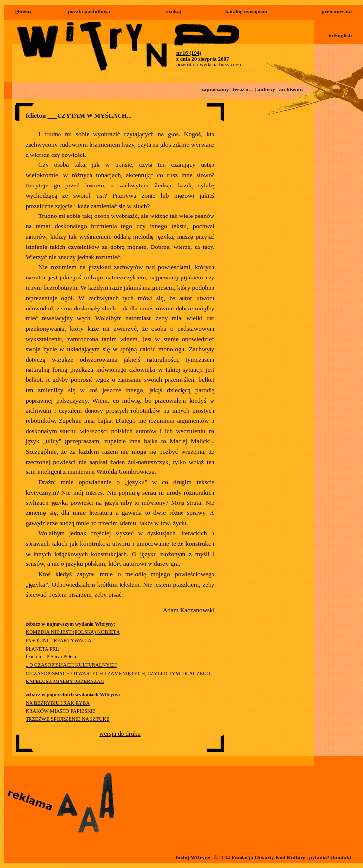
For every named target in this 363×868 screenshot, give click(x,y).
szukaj (174, 11)
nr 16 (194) (189, 53)
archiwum (291, 89)
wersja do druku (120, 733)
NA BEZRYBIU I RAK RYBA (58, 703)
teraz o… (243, 89)
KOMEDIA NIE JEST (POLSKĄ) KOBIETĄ (73, 632)
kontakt (342, 857)
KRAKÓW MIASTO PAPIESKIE (60, 711)
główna (24, 11)
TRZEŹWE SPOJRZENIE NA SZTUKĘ (68, 719)
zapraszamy (215, 89)
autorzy (267, 89)
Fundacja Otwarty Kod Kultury (268, 857)
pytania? (319, 857)
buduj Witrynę (193, 857)
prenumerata (336, 11)
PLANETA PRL (42, 649)
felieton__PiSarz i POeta (51, 657)
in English (340, 35)
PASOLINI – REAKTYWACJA (59, 640)
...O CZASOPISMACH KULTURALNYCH (71, 665)
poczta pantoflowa (89, 11)
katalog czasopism (246, 11)
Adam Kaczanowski (189, 610)
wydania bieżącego (220, 64)
